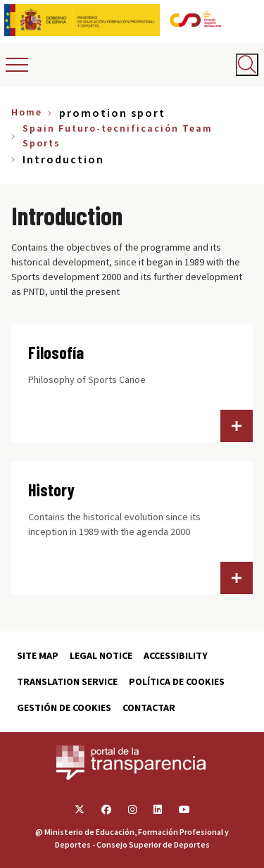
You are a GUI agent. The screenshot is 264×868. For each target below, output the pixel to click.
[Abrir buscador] (247, 65)
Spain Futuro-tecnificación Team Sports (118, 136)
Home (27, 112)
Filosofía (56, 352)
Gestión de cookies (64, 707)
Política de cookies (177, 681)
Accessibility (176, 655)
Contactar (149, 707)
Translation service (67, 681)
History (51, 490)
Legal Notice (101, 655)
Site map (38, 655)
